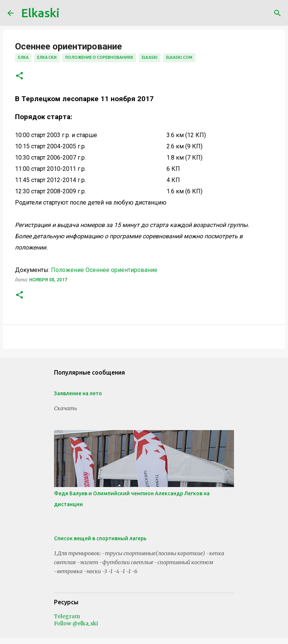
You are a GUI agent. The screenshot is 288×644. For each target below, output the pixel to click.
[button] (19, 76)
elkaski (150, 57)
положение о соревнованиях (99, 57)
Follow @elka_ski (76, 623)
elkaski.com (179, 57)
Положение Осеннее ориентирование (104, 270)
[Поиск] (277, 13)
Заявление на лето (78, 393)
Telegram (67, 616)
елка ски (47, 57)
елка (23, 57)
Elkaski (40, 13)
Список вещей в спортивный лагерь (100, 538)
